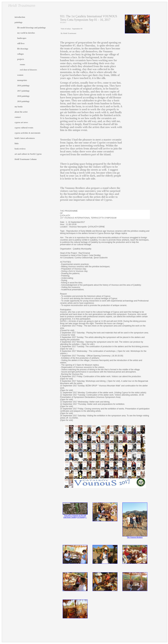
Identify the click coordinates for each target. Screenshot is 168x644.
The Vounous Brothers (135, 537)
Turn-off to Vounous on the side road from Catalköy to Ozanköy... (75, 516)
